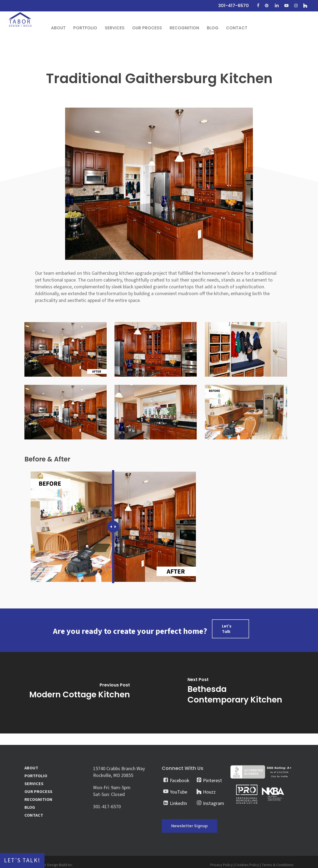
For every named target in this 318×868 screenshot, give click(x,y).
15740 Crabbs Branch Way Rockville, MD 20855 (119, 772)
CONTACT (34, 815)
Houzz (209, 792)
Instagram (214, 803)
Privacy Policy (222, 865)
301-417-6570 (107, 807)
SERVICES (34, 784)
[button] (230, 629)
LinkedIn (178, 803)
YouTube (179, 792)
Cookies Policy (247, 865)
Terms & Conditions (278, 865)
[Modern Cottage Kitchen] (79, 693)
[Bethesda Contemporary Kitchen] (238, 693)
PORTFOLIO (36, 776)
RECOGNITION (38, 800)
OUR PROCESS (38, 792)
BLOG (30, 808)
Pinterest (212, 781)
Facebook (179, 781)
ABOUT (31, 768)
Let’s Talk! (22, 861)
